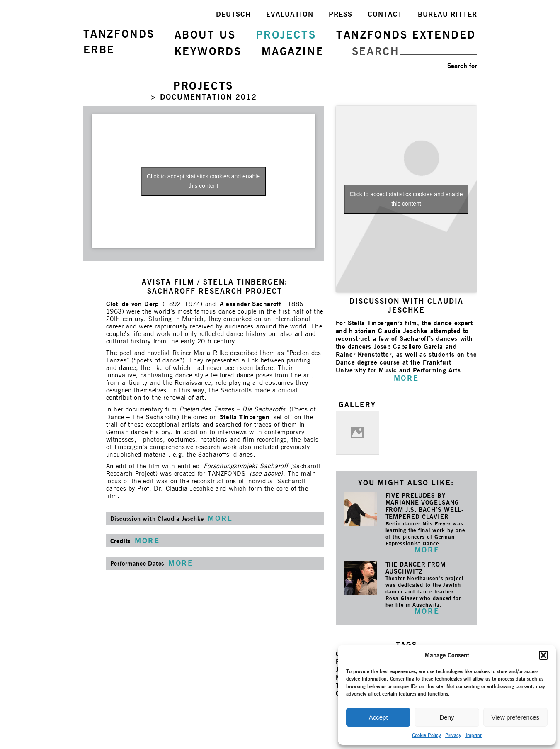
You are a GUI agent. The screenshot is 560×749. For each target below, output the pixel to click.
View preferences (516, 717)
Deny (447, 717)
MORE (427, 550)
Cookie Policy (427, 735)
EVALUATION (290, 14)
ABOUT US (205, 35)
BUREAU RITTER (447, 14)
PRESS (341, 14)
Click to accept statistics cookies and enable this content (203, 181)
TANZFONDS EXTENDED (406, 35)
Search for (462, 66)
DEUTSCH (233, 14)
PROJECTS (286, 35)
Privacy (453, 735)
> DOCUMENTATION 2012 (204, 97)
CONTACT (385, 14)
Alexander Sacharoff (250, 304)
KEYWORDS (208, 51)
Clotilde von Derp (132, 304)
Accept (378, 717)
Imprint (474, 735)
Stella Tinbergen (245, 417)
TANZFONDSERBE (119, 42)
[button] (543, 655)
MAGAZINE (293, 51)
